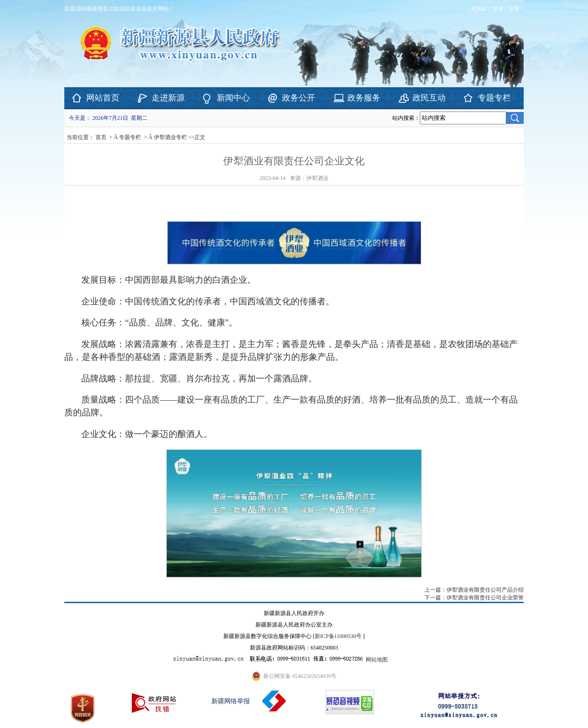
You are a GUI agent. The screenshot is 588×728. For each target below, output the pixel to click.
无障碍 (479, 9)
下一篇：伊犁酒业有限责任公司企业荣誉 (474, 598)
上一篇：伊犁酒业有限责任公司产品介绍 (474, 590)
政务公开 (299, 98)
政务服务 (364, 98)
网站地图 (377, 660)
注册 (515, 9)
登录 (498, 9)
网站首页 (103, 98)
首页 (101, 137)
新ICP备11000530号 (338, 636)
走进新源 (168, 98)
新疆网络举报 (231, 701)
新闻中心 (233, 98)
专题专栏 (494, 98)
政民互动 (429, 98)
